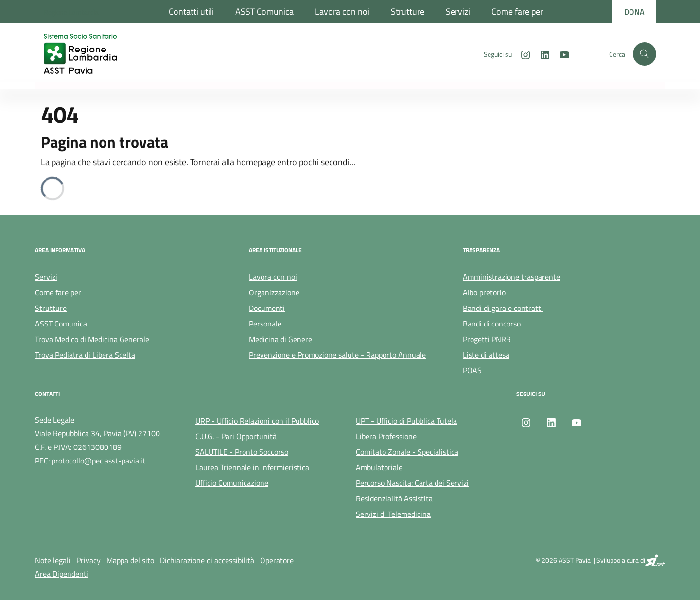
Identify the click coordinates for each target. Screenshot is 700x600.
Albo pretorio (484, 292)
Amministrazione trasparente (511, 277)
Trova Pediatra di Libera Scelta (85, 355)
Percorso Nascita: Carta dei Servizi (412, 483)
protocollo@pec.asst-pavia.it (98, 461)
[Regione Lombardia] (71, 12)
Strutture (408, 11)
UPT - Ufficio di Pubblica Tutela (406, 421)
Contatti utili (191, 11)
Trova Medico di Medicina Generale (92, 339)
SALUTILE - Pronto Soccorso (242, 452)
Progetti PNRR (487, 339)
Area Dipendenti (62, 574)
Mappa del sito (130, 560)
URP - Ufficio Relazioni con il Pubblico (257, 421)
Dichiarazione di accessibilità (207, 560)
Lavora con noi (342, 11)
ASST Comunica (264, 11)
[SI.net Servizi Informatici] (655, 560)
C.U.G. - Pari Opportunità (236, 436)
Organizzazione (274, 292)
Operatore (277, 560)
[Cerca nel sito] (645, 54)
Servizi (458, 11)
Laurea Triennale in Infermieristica (252, 467)
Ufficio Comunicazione (232, 483)
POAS (472, 370)
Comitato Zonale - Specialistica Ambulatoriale (407, 460)
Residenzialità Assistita (394, 498)
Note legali (53, 560)
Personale (265, 324)
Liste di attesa (486, 355)
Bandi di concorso (492, 324)
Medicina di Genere (280, 339)
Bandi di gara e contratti (503, 308)
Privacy (88, 560)
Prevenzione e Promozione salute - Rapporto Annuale (337, 355)
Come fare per (517, 11)
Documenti (267, 308)
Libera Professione (386, 436)
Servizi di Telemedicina (393, 514)
